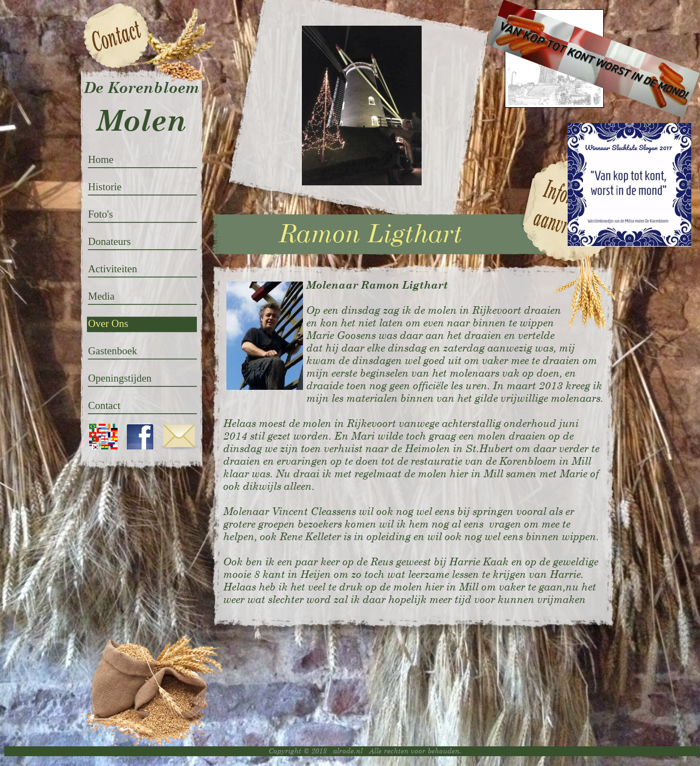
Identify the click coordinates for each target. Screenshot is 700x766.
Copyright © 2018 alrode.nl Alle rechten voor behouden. (365, 751)
